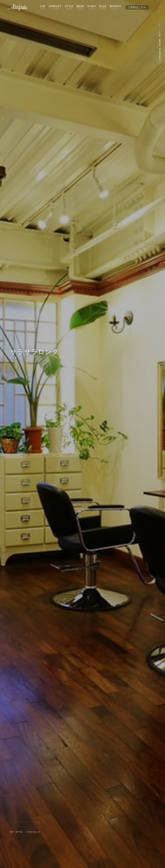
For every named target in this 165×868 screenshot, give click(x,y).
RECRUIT (115, 7)
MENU (80, 7)
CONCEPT (55, 7)
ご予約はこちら (137, 7)
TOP (43, 7)
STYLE (69, 7)
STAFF (92, 7)
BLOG (103, 7)
